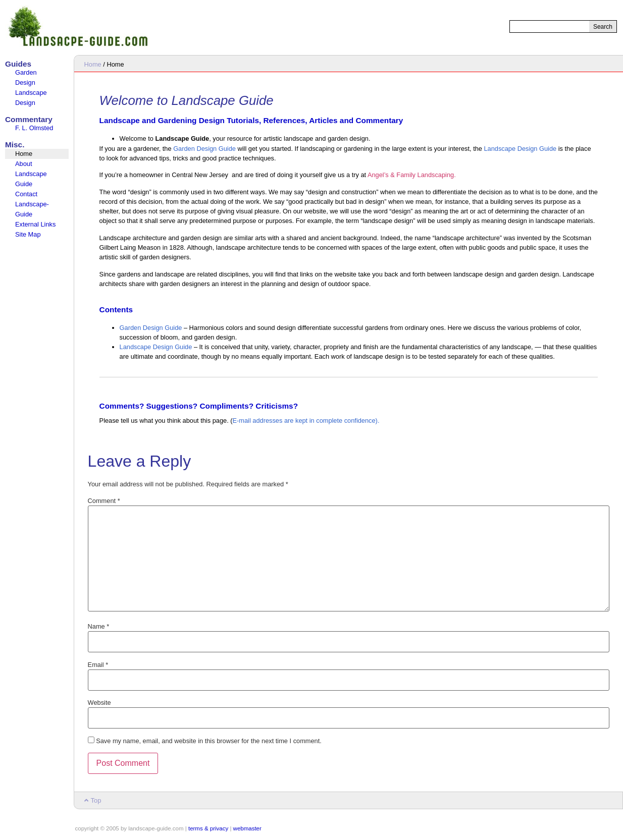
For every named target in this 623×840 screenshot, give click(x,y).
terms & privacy (208, 828)
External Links (35, 224)
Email (98, 665)
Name (99, 627)
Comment (104, 501)
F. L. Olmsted (34, 128)
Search (603, 27)
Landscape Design (31, 98)
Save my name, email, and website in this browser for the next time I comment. (209, 741)
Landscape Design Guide (520, 149)
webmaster (247, 828)
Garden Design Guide (204, 149)
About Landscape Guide (31, 174)
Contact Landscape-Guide (32, 204)
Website (99, 703)
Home (24, 154)
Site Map (28, 234)
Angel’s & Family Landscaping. (412, 175)
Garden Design (26, 77)
